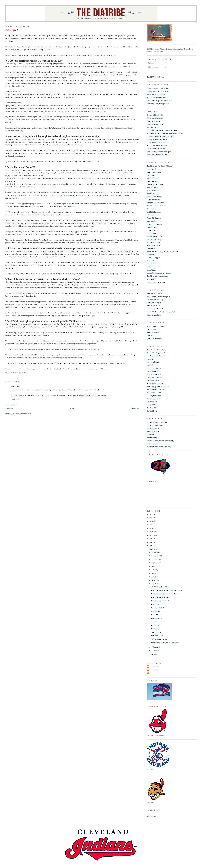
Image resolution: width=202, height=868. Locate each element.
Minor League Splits (154, 315)
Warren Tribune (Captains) (156, 148)
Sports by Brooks (153, 432)
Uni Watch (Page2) (153, 428)
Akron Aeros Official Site (156, 94)
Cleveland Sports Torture (156, 239)
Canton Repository (153, 121)
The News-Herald (153, 127)
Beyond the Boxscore (154, 374)
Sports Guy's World (154, 332)
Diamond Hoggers (153, 258)
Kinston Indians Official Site (157, 97)
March (154, 584)
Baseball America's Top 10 (156, 300)
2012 (151, 528)
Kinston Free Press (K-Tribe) (157, 146)
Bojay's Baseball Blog (155, 236)
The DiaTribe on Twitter (155, 77)
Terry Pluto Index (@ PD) (156, 326)
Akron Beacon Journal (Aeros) (158, 142)
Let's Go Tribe (152, 169)
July (153, 570)
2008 (151, 542)
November (156, 556)
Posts (151, 63)
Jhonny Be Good (157, 632)
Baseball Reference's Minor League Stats (161, 312)
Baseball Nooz (152, 411)
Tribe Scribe (151, 209)
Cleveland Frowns (153, 200)
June (153, 573)
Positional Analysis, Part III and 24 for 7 (165, 594)
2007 (151, 546)
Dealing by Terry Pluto (155, 338)
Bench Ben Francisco (154, 224)
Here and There (157, 618)
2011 (151, 532)
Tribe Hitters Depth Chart (156, 353)
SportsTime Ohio (153, 181)
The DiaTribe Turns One (160, 587)
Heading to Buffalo (158, 608)
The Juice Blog (152, 408)
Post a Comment (11, 405)
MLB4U (150, 365)
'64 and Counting (153, 190)
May (153, 577)
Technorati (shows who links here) (159, 447)
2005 (151, 655)
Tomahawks (155, 622)
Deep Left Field (152, 233)
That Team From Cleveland (156, 206)
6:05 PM (15, 399)
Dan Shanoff (151, 434)
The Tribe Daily (152, 193)
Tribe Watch (151, 279)
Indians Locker (152, 227)
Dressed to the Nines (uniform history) (160, 441)
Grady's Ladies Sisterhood (156, 282)
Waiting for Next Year (155, 197)
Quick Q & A (12, 30)
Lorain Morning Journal (155, 124)
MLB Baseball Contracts (155, 383)
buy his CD (62, 234)
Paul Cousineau (153, 670)
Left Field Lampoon (154, 212)
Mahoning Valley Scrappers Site (158, 104)
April (154, 580)
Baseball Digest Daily (154, 377)
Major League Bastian (155, 172)
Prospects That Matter (155, 293)
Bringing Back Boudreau (156, 203)
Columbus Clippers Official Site (158, 91)
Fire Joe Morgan (153, 438)
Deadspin (150, 335)
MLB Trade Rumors (154, 393)
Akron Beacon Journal (155, 118)
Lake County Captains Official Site (159, 101)
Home (72, 409)
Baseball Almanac (153, 380)
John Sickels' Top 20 (154, 303)
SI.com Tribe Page (153, 362)
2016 (151, 514)
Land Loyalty (152, 221)
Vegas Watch (151, 270)
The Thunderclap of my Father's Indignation (162, 252)
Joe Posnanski (152, 329)
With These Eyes (157, 636)
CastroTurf (151, 175)
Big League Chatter (154, 396)
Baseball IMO (152, 402)
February (155, 647)
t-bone (14, 386)
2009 (151, 539)
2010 (151, 535)
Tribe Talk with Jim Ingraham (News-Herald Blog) (165, 133)
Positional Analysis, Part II (161, 597)
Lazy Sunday (156, 604)
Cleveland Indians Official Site (158, 88)
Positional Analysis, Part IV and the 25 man (166, 590)
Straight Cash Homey (154, 444)
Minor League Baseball (155, 309)
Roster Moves (156, 615)
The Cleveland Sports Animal (157, 276)
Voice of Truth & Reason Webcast (159, 273)
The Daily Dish (152, 187)
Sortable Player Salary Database (158, 387)
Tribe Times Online (154, 242)
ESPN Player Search (154, 368)
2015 (151, 518)
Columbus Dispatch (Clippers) (158, 139)
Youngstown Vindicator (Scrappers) (159, 152)
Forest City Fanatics (154, 218)
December (155, 552)
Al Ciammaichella (154, 667)
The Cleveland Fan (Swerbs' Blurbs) (160, 166)
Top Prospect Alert (153, 399)
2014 (151, 521)
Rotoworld (74, 204)
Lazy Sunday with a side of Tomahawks (165, 643)
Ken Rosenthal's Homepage (156, 356)
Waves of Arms (152, 215)
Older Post (135, 409)
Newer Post (9, 409)
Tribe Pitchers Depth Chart (156, 350)
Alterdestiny (151, 261)
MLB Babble (151, 264)
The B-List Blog (153, 178)
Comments (153, 67)
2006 (151, 549)
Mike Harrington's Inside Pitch (158, 155)
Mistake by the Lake (154, 267)
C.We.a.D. (150, 255)
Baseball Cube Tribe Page (156, 389)
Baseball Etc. (151, 405)
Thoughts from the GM (159, 639)
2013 (151, 525)
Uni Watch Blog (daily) (155, 425)
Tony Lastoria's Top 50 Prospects (158, 297)
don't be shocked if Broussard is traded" (20, 206)
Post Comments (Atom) (23, 414)
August (154, 566)
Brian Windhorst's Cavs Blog (157, 422)
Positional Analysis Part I (160, 601)
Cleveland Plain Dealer (155, 115)
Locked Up (155, 629)
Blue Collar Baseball (154, 245)
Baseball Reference (154, 371)
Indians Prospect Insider (155, 184)
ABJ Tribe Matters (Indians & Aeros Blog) (162, 130)
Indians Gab (151, 249)
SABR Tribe (151, 230)
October (155, 559)
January (155, 650)
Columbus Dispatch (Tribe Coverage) (160, 136)
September (156, 563)
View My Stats (152, 816)
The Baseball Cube (153, 306)
